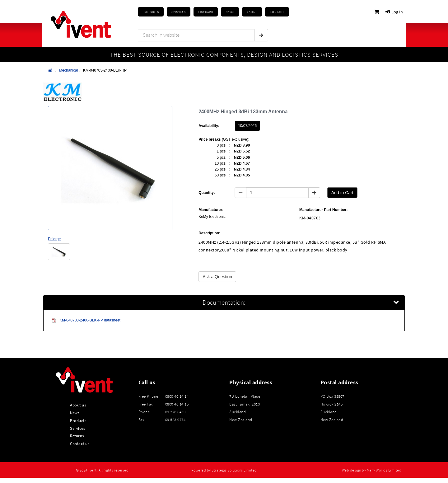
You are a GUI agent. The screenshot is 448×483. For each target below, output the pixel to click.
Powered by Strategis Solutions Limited (224, 470)
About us (78, 405)
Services (77, 428)
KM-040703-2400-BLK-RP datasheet (86, 320)
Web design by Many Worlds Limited (372, 470)
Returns (77, 436)
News (75, 413)
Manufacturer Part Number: (323, 210)
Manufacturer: (211, 210)
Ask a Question (217, 277)
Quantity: (207, 193)
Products (151, 12)
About (252, 12)
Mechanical (69, 70)
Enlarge (54, 239)
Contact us (80, 443)
